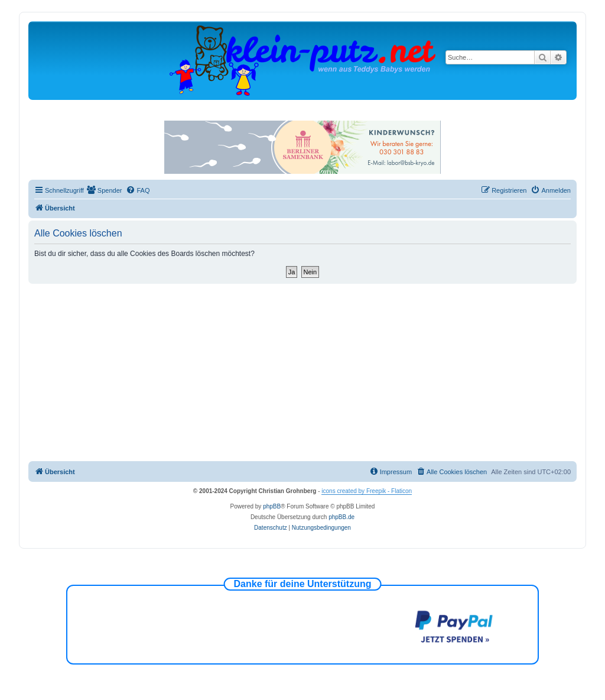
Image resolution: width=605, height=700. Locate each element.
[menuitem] (105, 190)
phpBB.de (341, 517)
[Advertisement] (302, 372)
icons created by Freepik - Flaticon (367, 491)
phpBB (272, 506)
